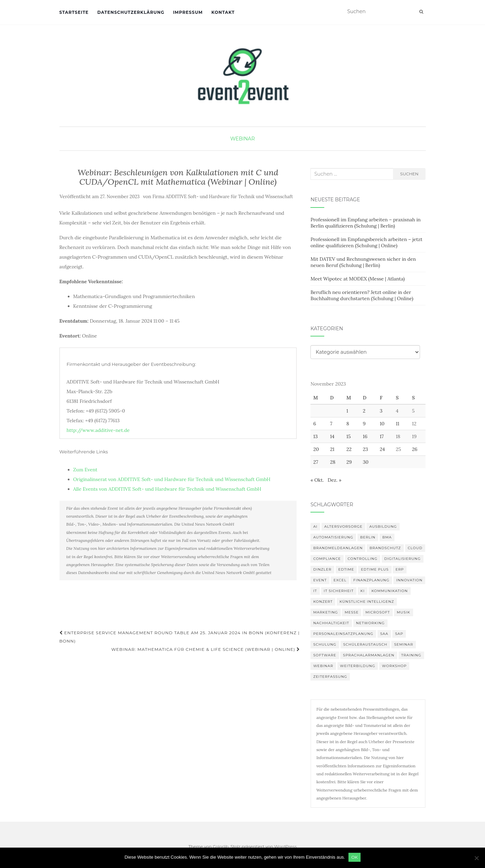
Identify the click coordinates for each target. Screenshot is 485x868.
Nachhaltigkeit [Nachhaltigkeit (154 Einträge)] (331, 623)
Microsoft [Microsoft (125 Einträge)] (378, 612)
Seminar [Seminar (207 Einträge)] (404, 644)
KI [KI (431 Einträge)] (363, 591)
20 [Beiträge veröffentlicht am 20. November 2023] (316, 449)
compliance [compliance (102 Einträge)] (327, 559)
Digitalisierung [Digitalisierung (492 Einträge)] (403, 559)
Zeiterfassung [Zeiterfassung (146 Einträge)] (330, 677)
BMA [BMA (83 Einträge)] (387, 537)
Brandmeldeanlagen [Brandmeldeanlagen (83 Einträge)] (338, 548)
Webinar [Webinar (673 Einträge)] (323, 666)
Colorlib (221, 846)
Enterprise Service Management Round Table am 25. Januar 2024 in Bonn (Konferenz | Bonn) (180, 637)
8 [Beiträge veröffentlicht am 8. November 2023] (348, 424)
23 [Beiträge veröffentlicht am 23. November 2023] (366, 449)
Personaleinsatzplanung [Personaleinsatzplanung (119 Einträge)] (343, 634)
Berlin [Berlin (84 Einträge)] (368, 537)
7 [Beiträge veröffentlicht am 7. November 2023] (331, 424)
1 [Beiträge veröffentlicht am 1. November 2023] (347, 411)
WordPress (285, 846)
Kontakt (223, 12)
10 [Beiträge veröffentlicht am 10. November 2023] (382, 424)
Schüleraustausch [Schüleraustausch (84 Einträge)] (365, 644)
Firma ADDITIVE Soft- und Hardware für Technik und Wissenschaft (223, 197)
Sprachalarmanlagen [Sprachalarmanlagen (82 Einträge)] (369, 655)
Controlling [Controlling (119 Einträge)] (363, 559)
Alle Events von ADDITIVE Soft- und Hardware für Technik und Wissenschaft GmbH (167, 489)
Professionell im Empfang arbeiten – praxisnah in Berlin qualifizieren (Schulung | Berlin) (366, 223)
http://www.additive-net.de (98, 430)
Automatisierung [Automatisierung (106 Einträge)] (333, 537)
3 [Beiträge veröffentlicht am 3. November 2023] (381, 411)
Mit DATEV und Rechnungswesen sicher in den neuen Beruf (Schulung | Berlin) (363, 262)
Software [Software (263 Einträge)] (325, 655)
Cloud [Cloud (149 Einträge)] (415, 548)
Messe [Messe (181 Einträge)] (352, 612)
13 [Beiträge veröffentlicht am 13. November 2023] (315, 436)
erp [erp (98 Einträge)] (400, 569)
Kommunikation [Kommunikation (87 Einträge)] (389, 591)
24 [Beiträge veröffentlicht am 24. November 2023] (383, 449)
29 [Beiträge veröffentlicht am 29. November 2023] (349, 462)
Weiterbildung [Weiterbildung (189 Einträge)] (358, 666)
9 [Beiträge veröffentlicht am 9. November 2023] (364, 424)
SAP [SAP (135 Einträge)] (399, 634)
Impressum (188, 12)
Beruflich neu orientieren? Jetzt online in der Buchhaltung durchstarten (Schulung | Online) (362, 295)
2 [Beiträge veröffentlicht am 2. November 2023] (364, 411)
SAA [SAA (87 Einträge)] (384, 634)
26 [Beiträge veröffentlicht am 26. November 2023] (415, 449)
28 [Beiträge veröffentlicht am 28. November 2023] (333, 462)
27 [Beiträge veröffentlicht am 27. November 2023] (316, 462)
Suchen (409, 174)
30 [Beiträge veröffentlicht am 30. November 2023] (366, 462)
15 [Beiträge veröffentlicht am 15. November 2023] (349, 436)
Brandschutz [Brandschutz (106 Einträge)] (385, 548)
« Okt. (317, 480)
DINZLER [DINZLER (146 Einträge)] (322, 569)
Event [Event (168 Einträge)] (320, 580)
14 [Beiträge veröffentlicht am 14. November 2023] (332, 436)
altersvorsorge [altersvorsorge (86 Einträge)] (343, 527)
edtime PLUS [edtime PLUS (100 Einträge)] (375, 569)
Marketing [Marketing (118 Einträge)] (325, 612)
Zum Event (85, 470)
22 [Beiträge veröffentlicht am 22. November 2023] (349, 449)
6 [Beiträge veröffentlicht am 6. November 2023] (315, 424)
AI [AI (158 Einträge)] (315, 527)
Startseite (74, 12)
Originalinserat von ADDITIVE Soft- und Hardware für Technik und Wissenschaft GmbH (172, 479)
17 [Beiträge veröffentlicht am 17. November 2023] (382, 436)
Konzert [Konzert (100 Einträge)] (323, 602)
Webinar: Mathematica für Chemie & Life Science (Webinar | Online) (206, 649)
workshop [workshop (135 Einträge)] (394, 666)
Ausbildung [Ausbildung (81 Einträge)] (383, 527)
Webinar (242, 139)
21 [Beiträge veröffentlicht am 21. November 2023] (332, 449)
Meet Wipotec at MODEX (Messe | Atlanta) (358, 279)
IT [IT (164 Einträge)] (315, 591)
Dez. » (335, 480)
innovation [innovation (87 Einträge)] (409, 580)
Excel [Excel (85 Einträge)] (340, 580)
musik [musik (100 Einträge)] (404, 612)
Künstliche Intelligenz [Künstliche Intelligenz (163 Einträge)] (367, 602)
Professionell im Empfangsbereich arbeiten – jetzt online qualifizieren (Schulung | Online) (366, 242)
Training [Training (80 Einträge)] (411, 655)
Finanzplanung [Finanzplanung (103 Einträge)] (371, 580)
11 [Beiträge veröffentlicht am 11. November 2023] (398, 424)
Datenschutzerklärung (131, 12)
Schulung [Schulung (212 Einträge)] (325, 644)
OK (355, 857)
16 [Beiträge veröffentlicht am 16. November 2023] (365, 436)
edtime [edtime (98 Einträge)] (346, 569)
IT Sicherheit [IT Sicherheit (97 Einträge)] (339, 591)
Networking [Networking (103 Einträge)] (370, 623)
